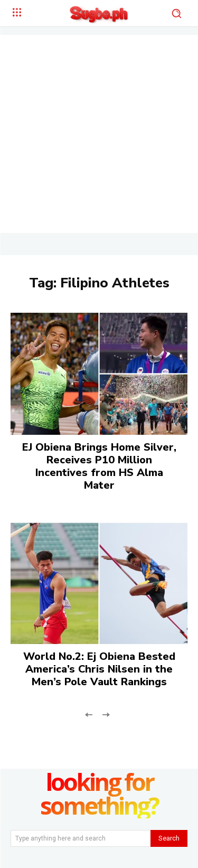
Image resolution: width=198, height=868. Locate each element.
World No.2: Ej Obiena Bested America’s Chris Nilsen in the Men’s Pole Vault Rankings (99, 669)
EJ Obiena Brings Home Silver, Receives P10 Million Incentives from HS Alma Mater (99, 466)
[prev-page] (89, 714)
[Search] (169, 838)
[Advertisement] (99, 134)
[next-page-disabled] (106, 714)
